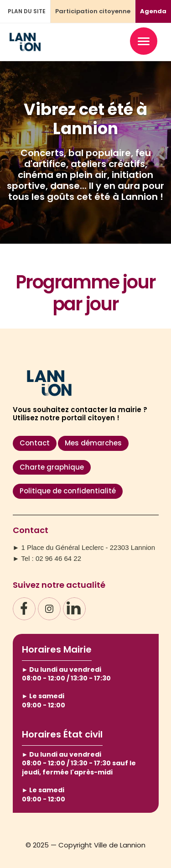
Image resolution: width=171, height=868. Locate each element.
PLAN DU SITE (27, 11)
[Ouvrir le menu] (144, 41)
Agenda (153, 11)
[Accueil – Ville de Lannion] (25, 47)
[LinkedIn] (74, 609)
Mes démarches (93, 443)
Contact (35, 443)
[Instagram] (49, 609)
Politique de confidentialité (68, 491)
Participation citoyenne (93, 11)
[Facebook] (24, 609)
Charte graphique (52, 467)
